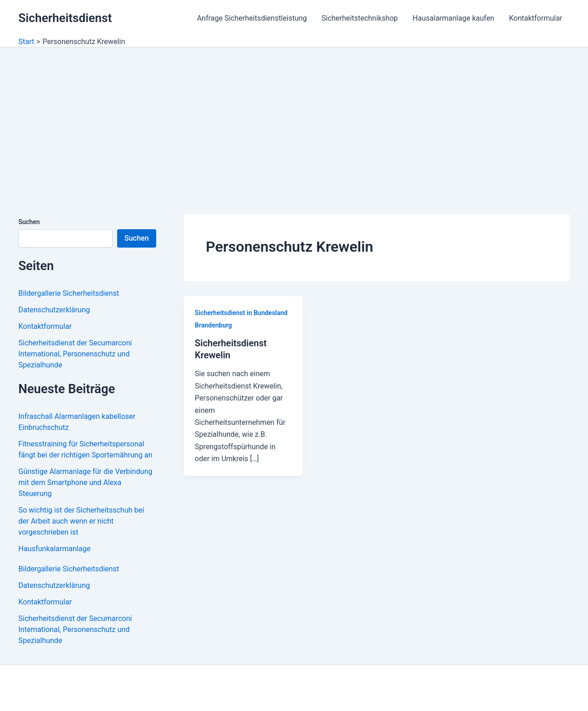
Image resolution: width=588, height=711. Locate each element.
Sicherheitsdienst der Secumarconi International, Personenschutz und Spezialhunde (75, 354)
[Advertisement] (294, 116)
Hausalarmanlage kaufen (453, 18)
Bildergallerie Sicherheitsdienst (69, 293)
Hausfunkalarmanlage (54, 549)
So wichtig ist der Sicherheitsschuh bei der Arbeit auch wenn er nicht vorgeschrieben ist (81, 521)
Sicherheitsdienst (65, 18)
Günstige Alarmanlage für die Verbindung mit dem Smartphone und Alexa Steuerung (85, 482)
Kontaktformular (536, 18)
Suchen (29, 222)
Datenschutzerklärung (54, 310)
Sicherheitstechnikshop (360, 18)
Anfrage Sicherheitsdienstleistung (252, 18)
